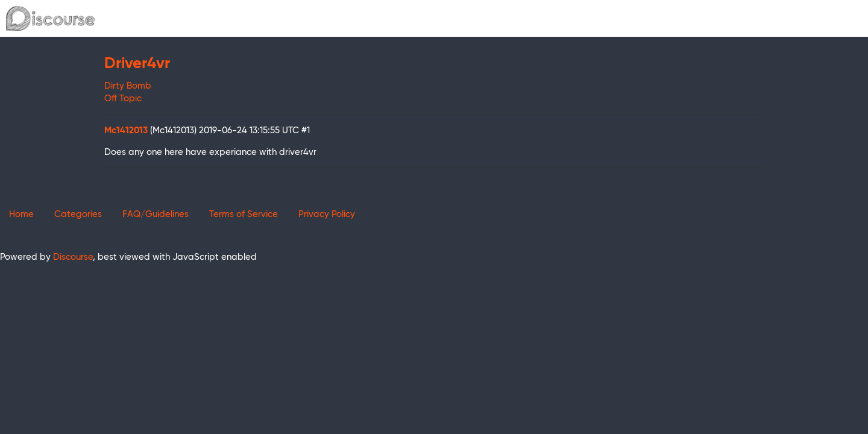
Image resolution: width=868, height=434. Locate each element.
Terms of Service (244, 214)
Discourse (73, 257)
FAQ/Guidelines (156, 214)
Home (21, 214)
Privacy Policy (327, 214)
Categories (78, 214)
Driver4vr (137, 64)
